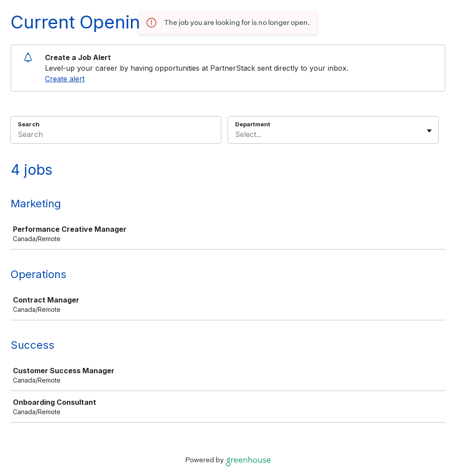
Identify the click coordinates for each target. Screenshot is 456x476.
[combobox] (236, 134)
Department (253, 124)
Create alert (65, 79)
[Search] (116, 136)
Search (29, 124)
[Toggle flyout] (429, 131)
